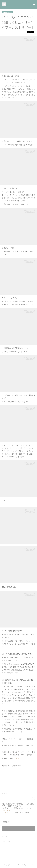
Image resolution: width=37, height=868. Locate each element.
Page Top (18, 857)
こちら (17, 758)
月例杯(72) (4, 793)
